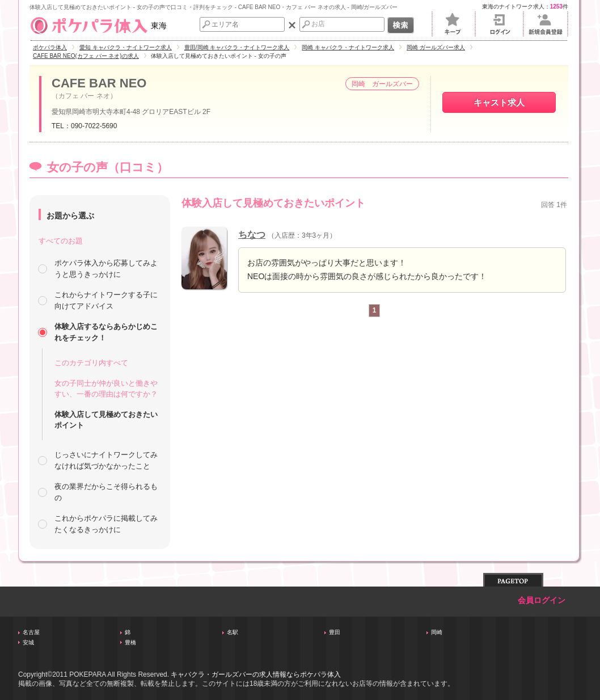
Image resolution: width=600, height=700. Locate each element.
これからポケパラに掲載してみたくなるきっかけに (106, 524)
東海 (98, 26)
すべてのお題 (61, 241)
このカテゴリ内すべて (91, 363)
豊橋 (130, 642)
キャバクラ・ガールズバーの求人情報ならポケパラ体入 (256, 674)
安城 (28, 642)
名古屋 (31, 632)
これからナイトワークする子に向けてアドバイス (106, 300)
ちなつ (252, 235)
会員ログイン (542, 600)
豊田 (335, 632)
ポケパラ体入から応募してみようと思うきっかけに (106, 269)
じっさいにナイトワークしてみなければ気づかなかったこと (106, 460)
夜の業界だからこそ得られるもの (106, 492)
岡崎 (437, 632)
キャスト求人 (499, 102)
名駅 (233, 632)
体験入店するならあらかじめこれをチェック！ (106, 332)
